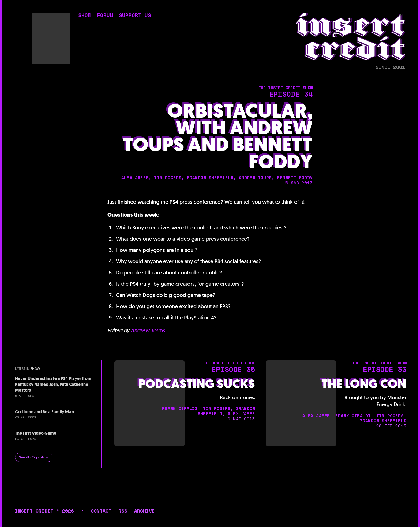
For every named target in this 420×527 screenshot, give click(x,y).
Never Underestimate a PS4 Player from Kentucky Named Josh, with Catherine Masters (53, 384)
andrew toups (255, 178)
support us (135, 16)
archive (145, 511)
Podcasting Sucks (197, 384)
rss (123, 511)
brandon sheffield (210, 178)
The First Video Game (36, 433)
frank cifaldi (180, 408)
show (85, 16)
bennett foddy (295, 178)
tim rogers (168, 178)
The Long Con (364, 384)
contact (101, 511)
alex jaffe (135, 178)
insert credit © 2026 (44, 511)
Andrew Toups (148, 330)
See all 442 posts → (34, 457)
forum (105, 16)
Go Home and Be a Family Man (44, 412)
